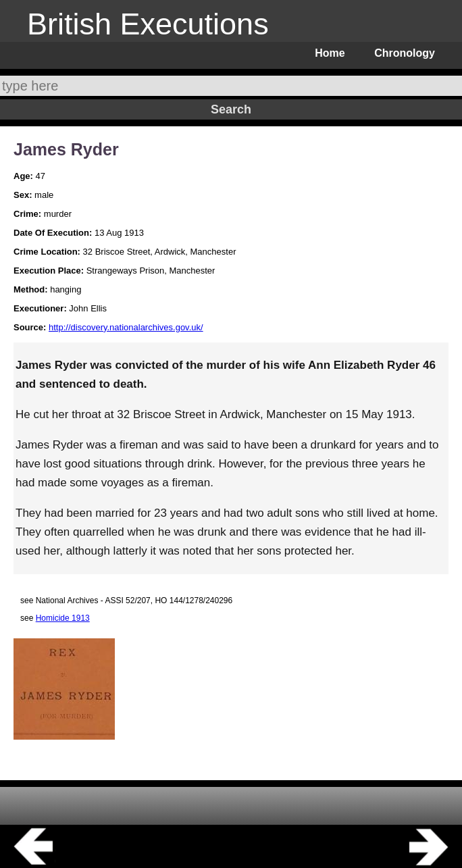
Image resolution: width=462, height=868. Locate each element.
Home (330, 53)
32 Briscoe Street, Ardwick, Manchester (160, 252)
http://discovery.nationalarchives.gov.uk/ (126, 327)
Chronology (405, 53)
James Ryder (66, 149)
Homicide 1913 (63, 618)
